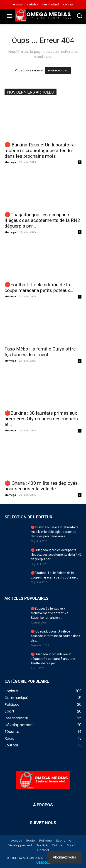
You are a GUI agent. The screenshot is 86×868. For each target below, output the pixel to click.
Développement (20, 845)
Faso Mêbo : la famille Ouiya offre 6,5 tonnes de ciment (40, 352)
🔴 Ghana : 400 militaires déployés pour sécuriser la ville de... (41, 486)
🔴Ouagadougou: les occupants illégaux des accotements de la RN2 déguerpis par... (42, 220)
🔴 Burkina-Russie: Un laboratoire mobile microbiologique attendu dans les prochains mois (40, 151)
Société (42, 845)
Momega (10, 162)
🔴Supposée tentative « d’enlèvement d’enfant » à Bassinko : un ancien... (50, 613)
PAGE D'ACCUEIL (58, 71)
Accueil (17, 841)
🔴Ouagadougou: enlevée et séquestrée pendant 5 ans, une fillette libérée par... (53, 659)
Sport (71, 845)
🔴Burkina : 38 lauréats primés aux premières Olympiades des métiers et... (41, 419)
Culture (57, 845)
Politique (46, 841)
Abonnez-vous (64, 857)
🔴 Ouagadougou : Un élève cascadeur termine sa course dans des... (55, 636)
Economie (64, 841)
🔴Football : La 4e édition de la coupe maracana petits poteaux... (39, 288)
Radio (31, 841)
